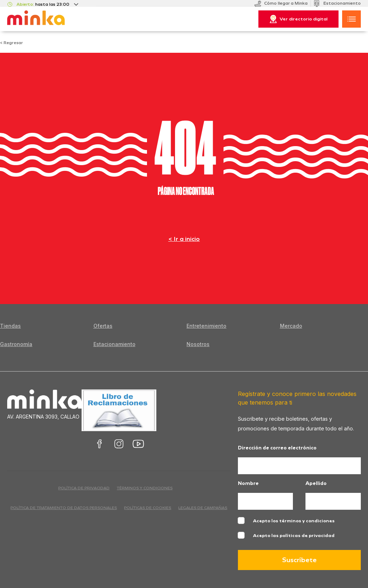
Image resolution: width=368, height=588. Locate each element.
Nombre (248, 484)
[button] (351, 19)
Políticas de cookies (148, 508)
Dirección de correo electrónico (277, 448)
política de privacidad (84, 488)
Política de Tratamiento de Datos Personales (64, 508)
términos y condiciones (145, 488)
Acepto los (294, 521)
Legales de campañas (203, 508)
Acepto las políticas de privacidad (294, 536)
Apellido (316, 484)
